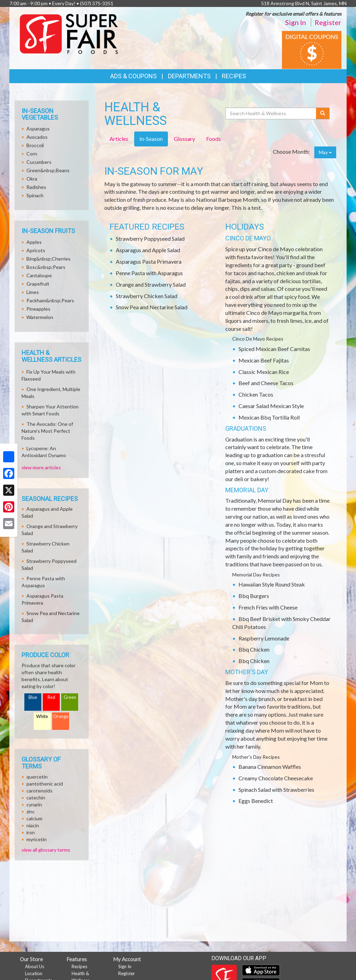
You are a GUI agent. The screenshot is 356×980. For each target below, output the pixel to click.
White (42, 716)
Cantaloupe (39, 275)
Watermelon (40, 317)
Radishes (36, 187)
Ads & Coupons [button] (133, 76)
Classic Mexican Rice (264, 372)
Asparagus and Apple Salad (148, 250)
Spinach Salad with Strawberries (276, 790)
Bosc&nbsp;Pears (46, 267)
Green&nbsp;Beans (48, 170)
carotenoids (39, 791)
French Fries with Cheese (268, 607)
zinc (31, 811)
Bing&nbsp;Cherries (48, 259)
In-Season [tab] (151, 139)
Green (70, 697)
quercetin (37, 777)
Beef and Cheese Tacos (266, 383)
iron (31, 832)
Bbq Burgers (254, 596)
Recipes (234, 76)
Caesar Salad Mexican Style (271, 406)
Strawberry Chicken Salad (147, 296)
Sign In (296, 22)
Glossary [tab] (184, 139)
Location (34, 973)
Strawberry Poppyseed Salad (150, 238)
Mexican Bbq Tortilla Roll (269, 417)
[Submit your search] (323, 113)
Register (328, 22)
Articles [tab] (119, 139)
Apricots (36, 250)
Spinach (35, 195)
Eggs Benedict (256, 801)
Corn (32, 154)
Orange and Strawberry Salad (151, 284)
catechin (36, 798)
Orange (61, 716)
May (325, 152)
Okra (32, 179)
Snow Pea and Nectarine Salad (152, 307)
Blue (33, 697)
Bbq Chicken (254, 649)
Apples (34, 242)
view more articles (41, 467)
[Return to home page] (69, 33)
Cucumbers (39, 162)
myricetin (37, 839)
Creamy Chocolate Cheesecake (276, 778)
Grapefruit (38, 284)
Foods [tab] (213, 139)
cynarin (34, 804)
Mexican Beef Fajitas (264, 360)
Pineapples (38, 309)
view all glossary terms (46, 850)
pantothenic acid (45, 784)
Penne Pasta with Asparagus (149, 273)
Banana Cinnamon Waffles (270, 767)
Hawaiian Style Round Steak (272, 584)
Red (51, 697)
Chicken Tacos (256, 394)
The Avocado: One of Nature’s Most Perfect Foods (47, 431)
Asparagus (38, 129)
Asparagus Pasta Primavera (149, 261)
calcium (34, 818)
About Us (35, 966)
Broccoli (35, 145)
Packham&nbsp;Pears (50, 300)
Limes (33, 292)
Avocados (37, 137)
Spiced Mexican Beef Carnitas (274, 349)
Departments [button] (189, 76)
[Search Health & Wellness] (271, 113)
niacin (33, 825)
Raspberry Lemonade (264, 638)
